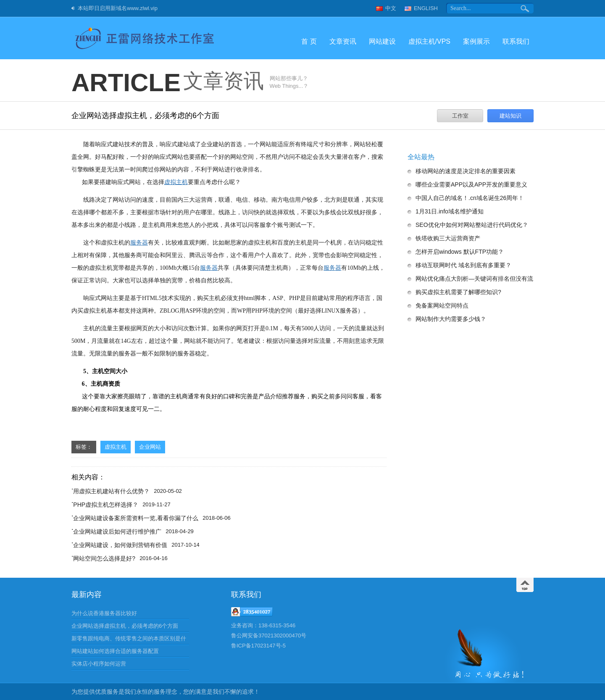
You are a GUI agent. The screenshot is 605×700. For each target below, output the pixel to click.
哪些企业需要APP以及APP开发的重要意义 (471, 184)
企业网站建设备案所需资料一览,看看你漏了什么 (136, 518)
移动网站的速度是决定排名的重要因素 (466, 171)
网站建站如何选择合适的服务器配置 (115, 651)
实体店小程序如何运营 (99, 664)
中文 (391, 8)
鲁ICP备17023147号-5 (258, 646)
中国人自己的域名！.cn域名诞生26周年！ (470, 198)
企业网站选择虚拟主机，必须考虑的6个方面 (125, 626)
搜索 (526, 8)
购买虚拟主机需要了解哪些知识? (458, 292)
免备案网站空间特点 (442, 305)
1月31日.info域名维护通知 (450, 211)
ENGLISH (426, 8)
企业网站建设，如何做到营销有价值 (120, 545)
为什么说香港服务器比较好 (104, 613)
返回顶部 (525, 585)
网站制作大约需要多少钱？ (451, 319)
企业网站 (150, 447)
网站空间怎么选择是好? (104, 558)
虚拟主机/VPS (429, 41)
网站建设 (382, 41)
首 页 (309, 41)
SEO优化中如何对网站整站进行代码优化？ (472, 225)
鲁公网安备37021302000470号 (269, 636)
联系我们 (516, 41)
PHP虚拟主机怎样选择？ (106, 505)
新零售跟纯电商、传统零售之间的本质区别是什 (129, 638)
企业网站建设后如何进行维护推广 (117, 532)
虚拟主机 (116, 447)
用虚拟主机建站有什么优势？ (111, 491)
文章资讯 (343, 41)
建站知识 (510, 116)
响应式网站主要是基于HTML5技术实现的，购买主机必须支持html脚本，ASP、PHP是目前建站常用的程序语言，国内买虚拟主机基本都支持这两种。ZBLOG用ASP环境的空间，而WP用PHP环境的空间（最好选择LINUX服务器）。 (227, 304)
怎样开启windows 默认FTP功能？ (460, 252)
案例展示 (476, 41)
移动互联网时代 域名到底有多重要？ (463, 265)
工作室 (460, 116)
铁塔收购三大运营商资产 (448, 238)
